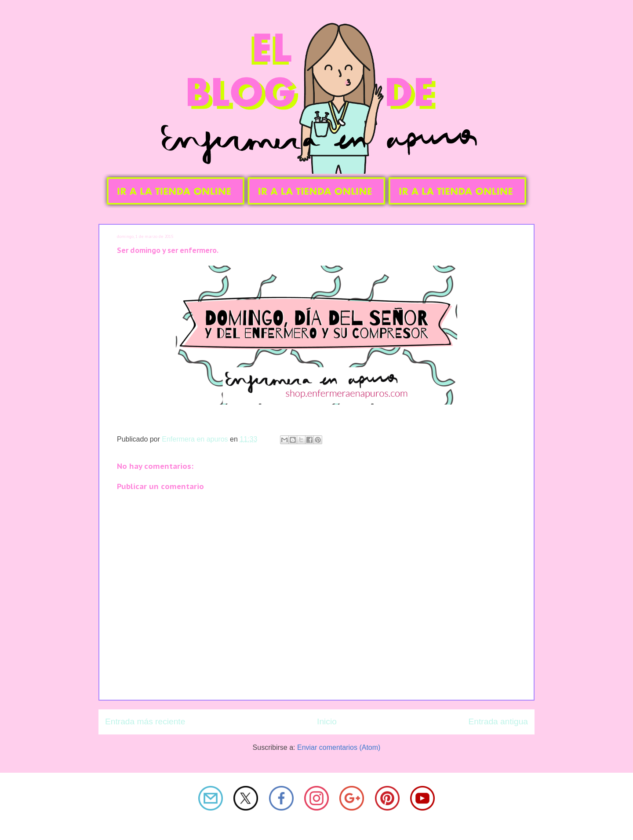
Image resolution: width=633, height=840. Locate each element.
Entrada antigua (498, 721)
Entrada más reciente (145, 721)
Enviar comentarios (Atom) (339, 747)
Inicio (327, 721)
